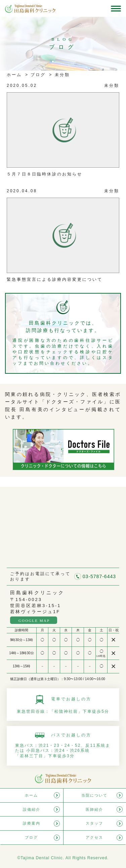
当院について (94, 795)
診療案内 (32, 823)
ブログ (37, 75)
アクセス (94, 837)
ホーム (14, 75)
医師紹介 (94, 809)
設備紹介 (32, 809)
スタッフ (94, 823)
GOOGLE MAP (34, 621)
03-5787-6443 (99, 576)
